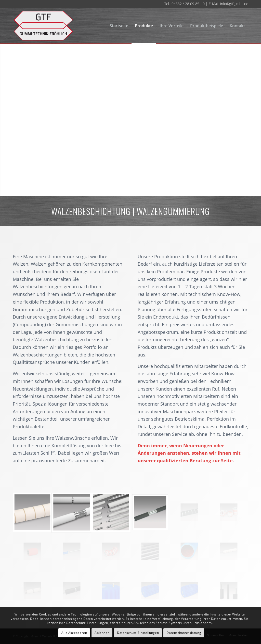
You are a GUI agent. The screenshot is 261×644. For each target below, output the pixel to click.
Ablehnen (102, 633)
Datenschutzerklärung (184, 633)
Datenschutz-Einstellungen (138, 633)
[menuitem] (119, 26)
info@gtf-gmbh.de (234, 4)
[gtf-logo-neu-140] (43, 26)
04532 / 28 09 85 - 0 (188, 4)
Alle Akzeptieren (74, 633)
